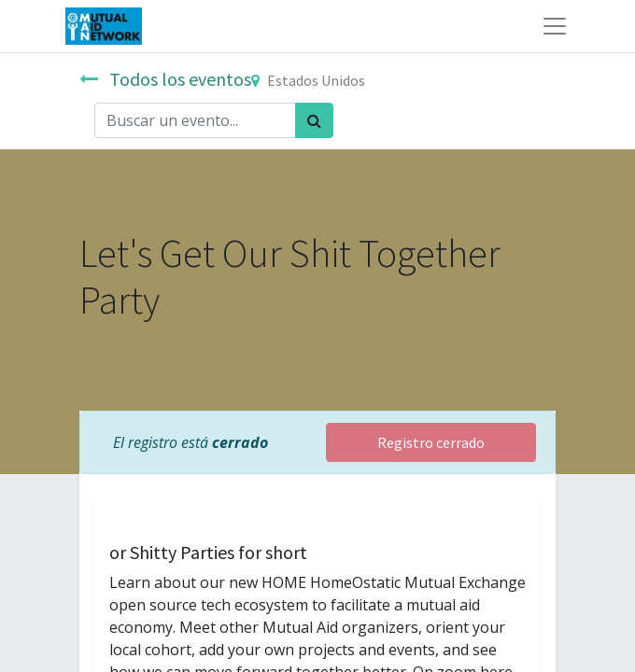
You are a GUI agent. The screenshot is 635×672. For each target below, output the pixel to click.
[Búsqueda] (314, 120)
